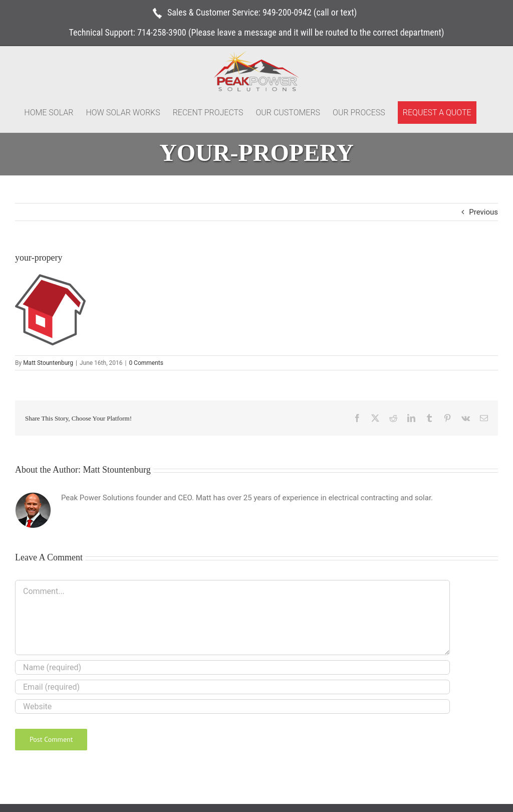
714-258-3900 (162, 32)
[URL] (232, 706)
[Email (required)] (232, 687)
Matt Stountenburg (48, 363)
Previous (483, 212)
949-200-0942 (287, 12)
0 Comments (146, 363)
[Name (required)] (232, 667)
